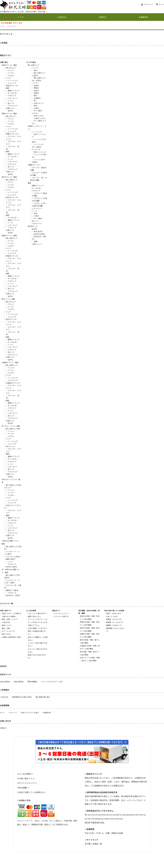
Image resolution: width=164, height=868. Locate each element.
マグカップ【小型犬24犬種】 (40, 199)
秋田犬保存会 (19, 682)
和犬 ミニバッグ (40, 152)
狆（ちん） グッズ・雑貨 (11, 426)
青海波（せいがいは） (114, 619)
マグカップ (12, 95)
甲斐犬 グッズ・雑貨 (9, 113)
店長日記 (3, 666)
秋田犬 (36, 85)
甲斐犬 (36, 88)
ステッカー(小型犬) (13, 557)
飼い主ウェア (11, 68)
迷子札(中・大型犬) (13, 595)
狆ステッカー (11, 446)
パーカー (11, 73)
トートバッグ (13, 80)
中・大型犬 (38, 111)
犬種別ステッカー (34, 165)
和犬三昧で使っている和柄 (114, 610)
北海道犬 (37, 98)
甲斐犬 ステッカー (13, 134)
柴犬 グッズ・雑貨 (8, 299)
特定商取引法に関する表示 (22, 697)
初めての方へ (7, 634)
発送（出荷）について (10, 619)
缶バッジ (11, 103)
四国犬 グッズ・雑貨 (9, 235)
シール (10, 101)
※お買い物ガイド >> (26, 778)
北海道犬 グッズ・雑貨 (10, 362)
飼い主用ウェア (12, 180)
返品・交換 (6, 628)
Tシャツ (11, 70)
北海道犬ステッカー (13, 383)
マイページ (148, 4)
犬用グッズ (10, 108)
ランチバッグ (13, 380)
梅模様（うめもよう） (114, 625)
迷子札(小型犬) (11, 567)
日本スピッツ (39, 103)
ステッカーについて (61, 613)
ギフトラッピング (8, 631)
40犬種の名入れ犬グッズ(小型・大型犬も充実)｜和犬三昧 (23, 12)
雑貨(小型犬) (11, 559)
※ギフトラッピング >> (27, 783)
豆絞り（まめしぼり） (114, 613)
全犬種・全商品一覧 (93, 844)
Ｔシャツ (11, 368)
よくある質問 (31, 610)
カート (161, 4)
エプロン (11, 75)
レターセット (13, 98)
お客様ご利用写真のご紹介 (11, 637)
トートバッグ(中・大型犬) (38, 146)
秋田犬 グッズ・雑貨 (9, 65)
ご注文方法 (61, 17)
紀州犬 (36, 91)
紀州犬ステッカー (13, 197)
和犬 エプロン (39, 116)
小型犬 (36, 108)
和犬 (36, 70)
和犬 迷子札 (38, 231)
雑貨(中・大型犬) (12, 590)
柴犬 (36, 95)
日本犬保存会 (5, 682)
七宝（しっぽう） (113, 616)
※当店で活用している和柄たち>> (32, 792)
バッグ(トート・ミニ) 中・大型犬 (12, 581)
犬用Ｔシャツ (37, 244)
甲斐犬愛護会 (32, 682)
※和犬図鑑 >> (23, 788)
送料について (7, 625)
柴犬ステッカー (12, 319)
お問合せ (102, 17)
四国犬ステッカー (13, 256)
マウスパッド (13, 106)
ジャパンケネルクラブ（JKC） (52, 682)
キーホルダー (13, 93)
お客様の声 (143, 17)
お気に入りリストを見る (30, 713)
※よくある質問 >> (25, 774)
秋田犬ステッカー (13, 85)
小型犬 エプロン (40, 118)
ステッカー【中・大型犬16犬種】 (38, 179)
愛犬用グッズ (33, 226)
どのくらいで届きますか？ (38, 613)
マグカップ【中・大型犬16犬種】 (40, 204)
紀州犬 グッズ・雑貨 (9, 177)
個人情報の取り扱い (43, 697)
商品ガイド (56, 610)
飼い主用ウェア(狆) (13, 429)
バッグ (8, 78)
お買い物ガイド (6, 610)
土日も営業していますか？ (38, 628)
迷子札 (10, 111)
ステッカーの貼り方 (61, 616)
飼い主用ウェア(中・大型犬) (39, 79)
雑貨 (8, 88)
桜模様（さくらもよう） (115, 622)
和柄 (36, 241)
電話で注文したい (34, 616)
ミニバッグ (12, 83)
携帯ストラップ (14, 91)
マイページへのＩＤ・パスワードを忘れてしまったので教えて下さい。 (38, 622)
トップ (21, 17)
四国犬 (36, 93)
